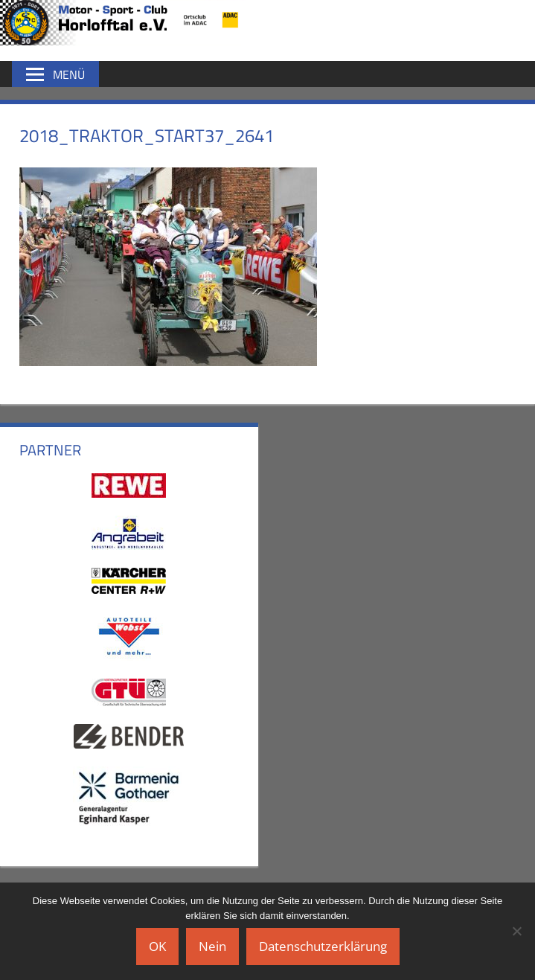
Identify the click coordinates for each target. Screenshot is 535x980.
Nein (212, 946)
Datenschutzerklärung (323, 946)
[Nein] (516, 931)
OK (157, 946)
